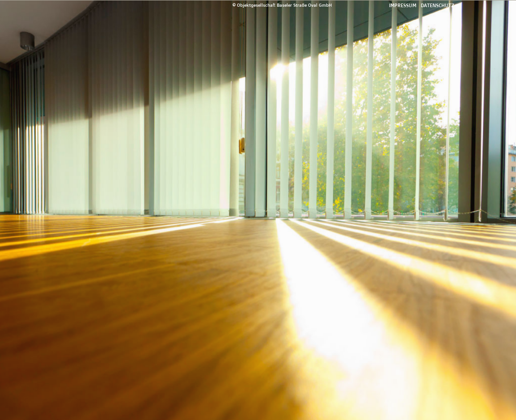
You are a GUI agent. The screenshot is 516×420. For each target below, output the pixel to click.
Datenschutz (438, 5)
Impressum (403, 5)
